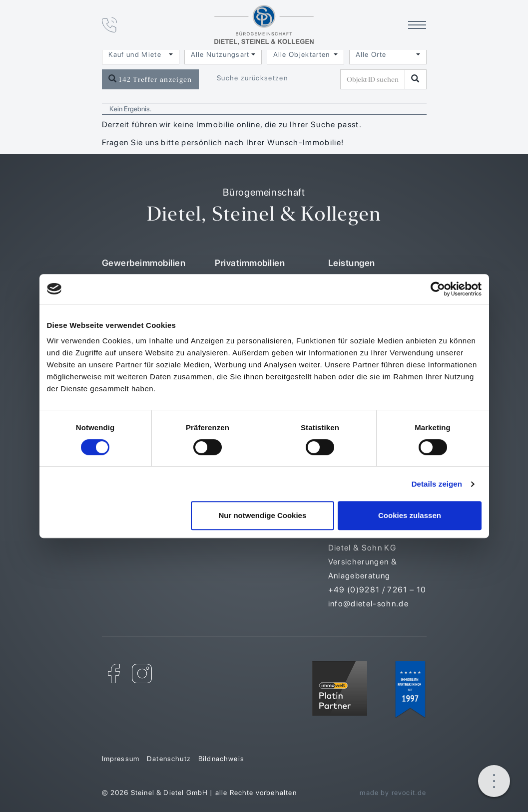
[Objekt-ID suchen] (375, 79)
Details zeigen (437, 484)
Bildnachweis (221, 759)
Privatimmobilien (250, 263)
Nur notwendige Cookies (262, 515)
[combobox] (141, 54)
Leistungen (352, 263)
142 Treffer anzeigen (150, 79)
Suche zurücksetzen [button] (252, 78)
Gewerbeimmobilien (144, 263)
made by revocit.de (393, 793)
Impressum (121, 759)
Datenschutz (169, 759)
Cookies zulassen (410, 515)
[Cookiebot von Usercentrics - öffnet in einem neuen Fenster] (438, 289)
